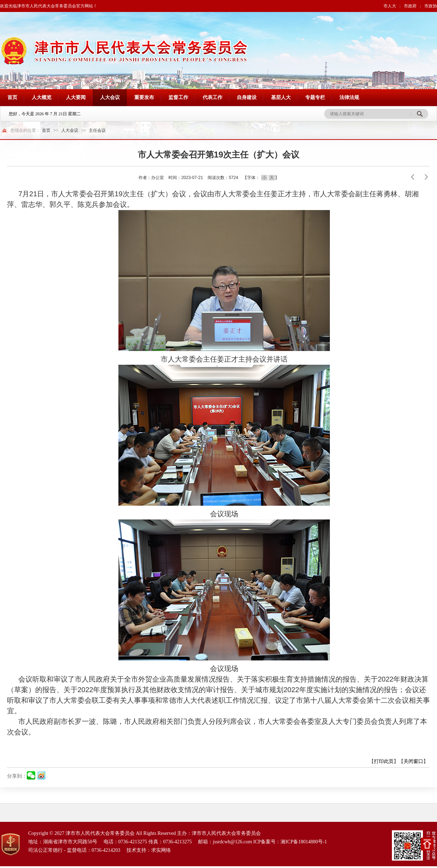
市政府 (410, 6)
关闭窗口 (413, 761)
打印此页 (384, 761)
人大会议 (110, 97)
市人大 (390, 6)
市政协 (431, 6)
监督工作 (178, 97)
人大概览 (42, 97)
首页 (12, 97)
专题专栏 (315, 97)
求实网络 (161, 850)
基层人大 (281, 97)
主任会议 (97, 130)
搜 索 (420, 114)
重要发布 (144, 97)
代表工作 (213, 97)
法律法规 (349, 97)
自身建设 (247, 97)
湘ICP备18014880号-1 (304, 842)
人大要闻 (76, 97)
